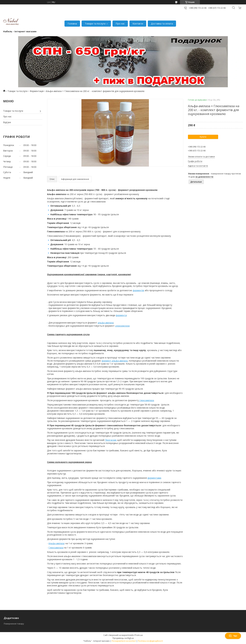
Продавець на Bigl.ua (123, 638)
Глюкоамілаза (56, 548)
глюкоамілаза (146, 400)
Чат (233, 636)
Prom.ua (139, 635)
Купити (203, 137)
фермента (121, 315)
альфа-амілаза (106, 323)
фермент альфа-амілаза (115, 361)
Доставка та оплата (162, 23)
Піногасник (111, 440)
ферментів (138, 290)
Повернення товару (14, 624)
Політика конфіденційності (150, 641)
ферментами (154, 478)
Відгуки (7, 122)
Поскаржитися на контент (124, 641)
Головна (72, 23)
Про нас (120, 23)
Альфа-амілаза (56, 543)
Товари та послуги (95, 23)
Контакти (138, 23)
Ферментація (37, 91)
